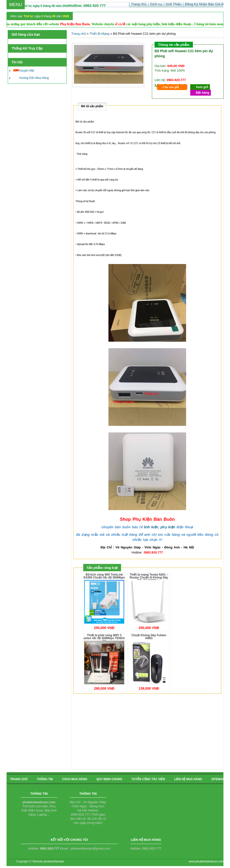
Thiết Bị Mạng (99, 34)
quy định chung (109, 779)
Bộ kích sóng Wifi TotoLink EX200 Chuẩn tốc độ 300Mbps (104, 576)
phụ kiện (168, 527)
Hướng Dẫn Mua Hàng (31, 78)
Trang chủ (79, 34)
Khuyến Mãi (24, 71)
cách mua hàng (75, 779)
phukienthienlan (54, 861)
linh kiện (151, 527)
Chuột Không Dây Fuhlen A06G (149, 637)
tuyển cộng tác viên (148, 779)
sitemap (218, 779)
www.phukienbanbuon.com (206, 861)
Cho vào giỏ (171, 87)
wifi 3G (129, 143)
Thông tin (45, 779)
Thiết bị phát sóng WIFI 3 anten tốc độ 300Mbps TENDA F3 (104, 638)
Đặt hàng (202, 93)
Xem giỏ (202, 87)
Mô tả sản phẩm (92, 106)
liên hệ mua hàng (188, 779)
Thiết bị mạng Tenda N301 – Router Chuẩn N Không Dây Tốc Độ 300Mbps (149, 578)
